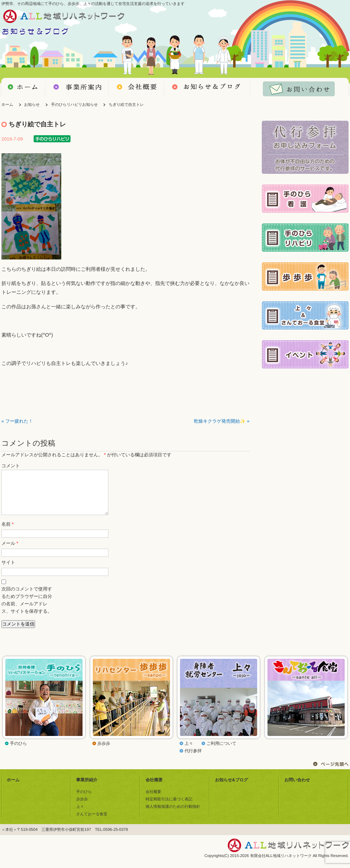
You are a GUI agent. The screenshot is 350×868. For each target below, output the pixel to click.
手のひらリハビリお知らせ (74, 104)
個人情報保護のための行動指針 (173, 815)
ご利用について (221, 752)
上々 (189, 752)
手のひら (18, 752)
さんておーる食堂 (92, 822)
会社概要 (154, 788)
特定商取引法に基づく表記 (169, 807)
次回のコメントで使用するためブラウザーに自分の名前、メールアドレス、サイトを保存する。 (27, 609)
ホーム (7, 104)
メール (10, 552)
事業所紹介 (87, 788)
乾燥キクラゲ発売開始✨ (220, 421)
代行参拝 (193, 759)
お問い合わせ (297, 788)
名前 (7, 533)
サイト (8, 571)
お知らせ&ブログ (232, 788)
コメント (11, 466)
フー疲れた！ (19, 421)
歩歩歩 (104, 752)
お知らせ (32, 104)
